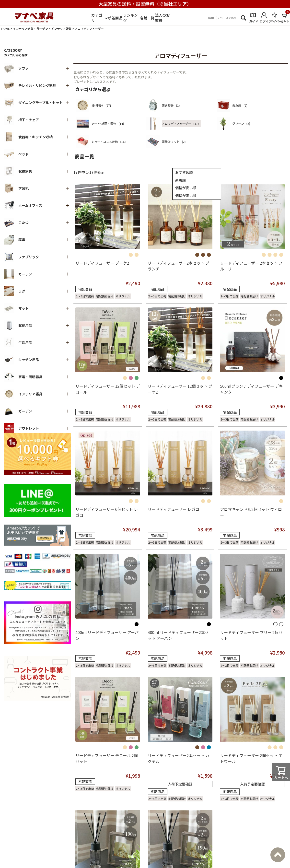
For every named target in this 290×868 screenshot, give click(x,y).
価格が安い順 (186, 188)
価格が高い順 (186, 195)
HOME (6, 29)
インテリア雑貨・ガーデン (30, 29)
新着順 (180, 180)
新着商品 (115, 18)
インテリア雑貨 (61, 29)
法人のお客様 (162, 18)
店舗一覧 (147, 18)
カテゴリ (97, 18)
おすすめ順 (184, 172)
